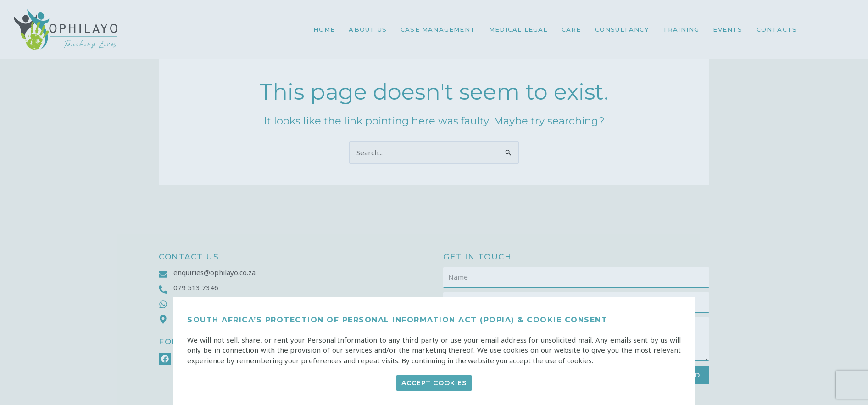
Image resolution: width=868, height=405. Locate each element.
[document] (434, 202)
